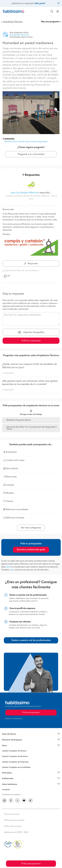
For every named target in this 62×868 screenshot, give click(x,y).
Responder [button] (31, 264)
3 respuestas (8, 390)
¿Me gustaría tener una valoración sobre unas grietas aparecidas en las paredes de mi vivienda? (30, 383)
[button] (31, 734)
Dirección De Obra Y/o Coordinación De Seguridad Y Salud (32, 428)
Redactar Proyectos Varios (19, 420)
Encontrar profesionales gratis (31, 550)
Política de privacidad (14, 820)
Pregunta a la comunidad (31, 154)
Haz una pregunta (50, 22)
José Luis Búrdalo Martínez (24, 193)
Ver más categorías (31, 528)
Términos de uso (12, 814)
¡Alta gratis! (40, 3)
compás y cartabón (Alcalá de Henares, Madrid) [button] (27, 196)
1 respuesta (8, 139)
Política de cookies (13, 826)
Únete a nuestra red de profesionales (31, 640)
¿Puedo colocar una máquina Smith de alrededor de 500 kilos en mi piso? (29, 366)
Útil (7, 276)
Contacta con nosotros (11, 795)
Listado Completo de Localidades (16, 767)
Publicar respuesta (31, 341)
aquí (8, 567)
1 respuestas (8, 373)
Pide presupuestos (31, 864)
